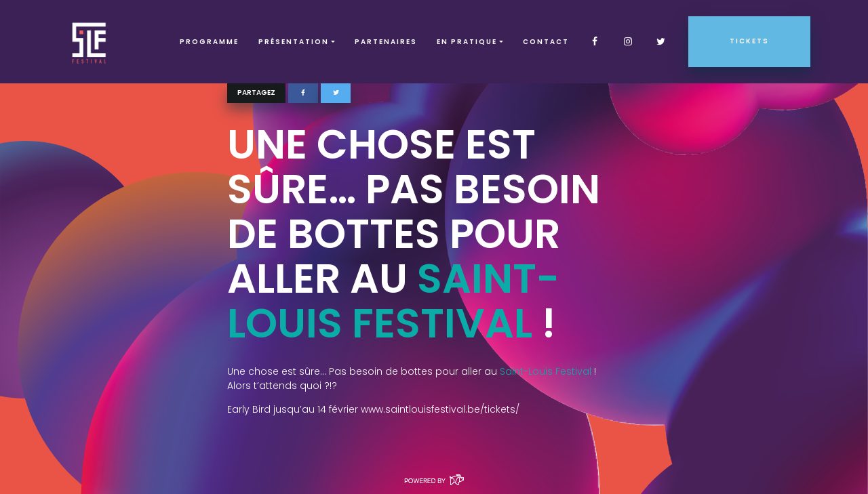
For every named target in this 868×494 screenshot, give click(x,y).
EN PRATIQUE (467, 42)
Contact (546, 42)
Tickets (749, 41)
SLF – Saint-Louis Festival (90, 42)
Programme (209, 42)
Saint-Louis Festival (393, 301)
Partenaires (386, 42)
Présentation (294, 42)
